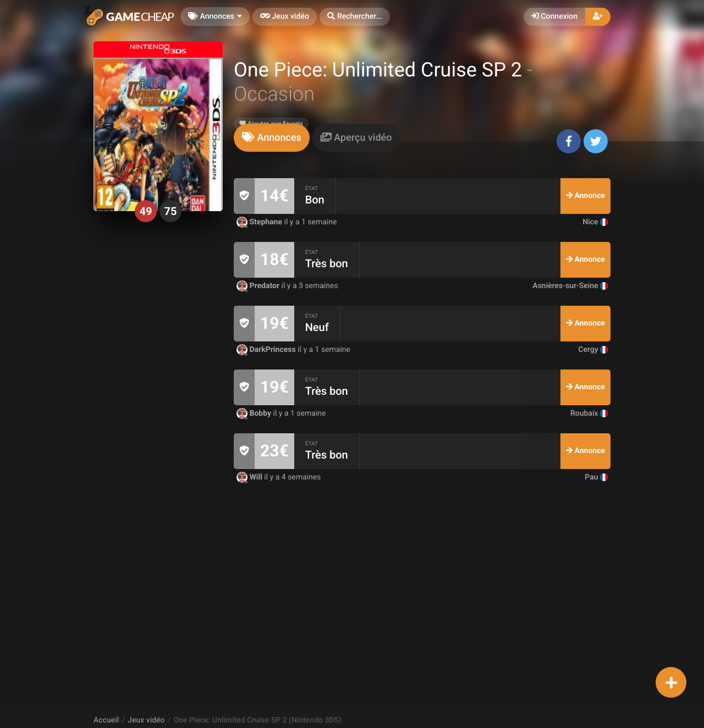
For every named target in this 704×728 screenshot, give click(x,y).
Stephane (260, 222)
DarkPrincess (267, 350)
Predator (259, 286)
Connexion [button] (554, 16)
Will (250, 477)
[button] (355, 17)
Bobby (255, 413)
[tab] (272, 138)
